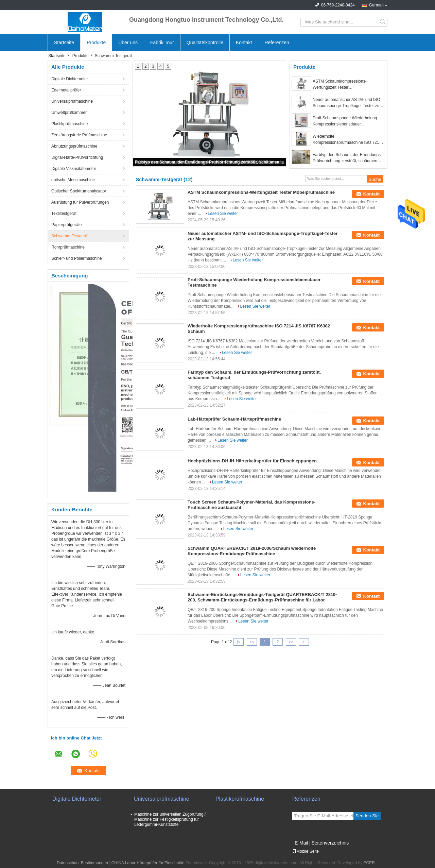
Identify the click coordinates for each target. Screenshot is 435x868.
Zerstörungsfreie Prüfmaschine (79, 135)
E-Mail (301, 843)
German (376, 5)
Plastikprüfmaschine (69, 124)
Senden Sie (367, 816)
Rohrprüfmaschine (68, 247)
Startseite (64, 42)
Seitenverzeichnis (330, 843)
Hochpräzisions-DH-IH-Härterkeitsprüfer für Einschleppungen (252, 461)
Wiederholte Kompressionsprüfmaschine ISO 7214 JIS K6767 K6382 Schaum (347, 140)
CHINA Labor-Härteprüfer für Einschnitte (148, 863)
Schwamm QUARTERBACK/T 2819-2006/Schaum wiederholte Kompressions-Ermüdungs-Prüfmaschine (252, 551)
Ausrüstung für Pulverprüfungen (80, 202)
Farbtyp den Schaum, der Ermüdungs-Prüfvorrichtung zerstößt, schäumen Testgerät (210, 162)
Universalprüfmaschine (72, 101)
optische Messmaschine (73, 180)
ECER (369, 863)
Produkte (96, 42)
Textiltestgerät (64, 214)
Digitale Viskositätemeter (74, 169)
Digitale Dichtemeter (70, 79)
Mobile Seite (306, 851)
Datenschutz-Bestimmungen (82, 863)
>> (291, 642)
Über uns (128, 42)
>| (304, 642)
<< (252, 642)
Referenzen (277, 42)
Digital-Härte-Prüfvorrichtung (77, 157)
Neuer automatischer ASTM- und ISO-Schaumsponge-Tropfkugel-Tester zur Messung (347, 103)
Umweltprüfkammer (69, 113)
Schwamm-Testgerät (70, 236)
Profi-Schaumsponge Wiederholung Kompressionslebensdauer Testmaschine (345, 121)
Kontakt (244, 42)
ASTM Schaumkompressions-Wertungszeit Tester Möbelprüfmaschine (340, 85)
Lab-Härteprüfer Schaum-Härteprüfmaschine (234, 419)
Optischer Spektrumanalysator (79, 191)
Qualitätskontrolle (205, 42)
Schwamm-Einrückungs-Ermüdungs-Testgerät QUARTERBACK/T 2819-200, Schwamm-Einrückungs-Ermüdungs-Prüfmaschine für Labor (262, 597)
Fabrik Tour (162, 42)
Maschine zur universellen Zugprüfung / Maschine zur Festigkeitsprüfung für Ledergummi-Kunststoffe (170, 819)
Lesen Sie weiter (223, 214)
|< (239, 642)
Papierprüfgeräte (66, 225)
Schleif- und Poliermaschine (77, 258)
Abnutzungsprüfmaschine (74, 146)
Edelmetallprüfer (66, 90)
